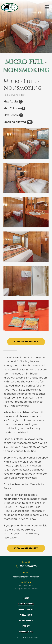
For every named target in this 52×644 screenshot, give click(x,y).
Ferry (26, 626)
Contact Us (26, 632)
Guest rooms (26, 604)
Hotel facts (26, 609)
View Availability (26, 342)
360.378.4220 (26, 566)
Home (26, 598)
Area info (26, 615)
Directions (26, 620)
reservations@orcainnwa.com (26, 577)
